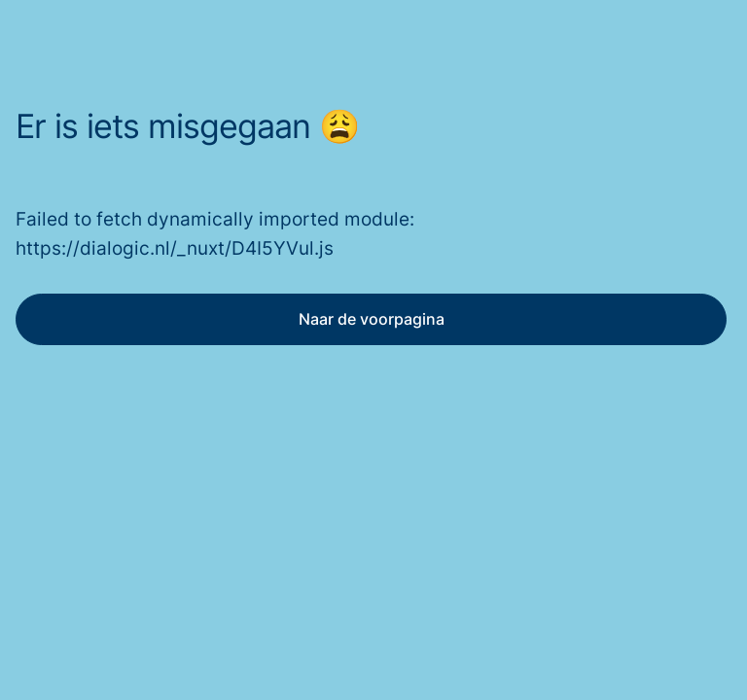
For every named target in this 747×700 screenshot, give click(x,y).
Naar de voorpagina (372, 319)
